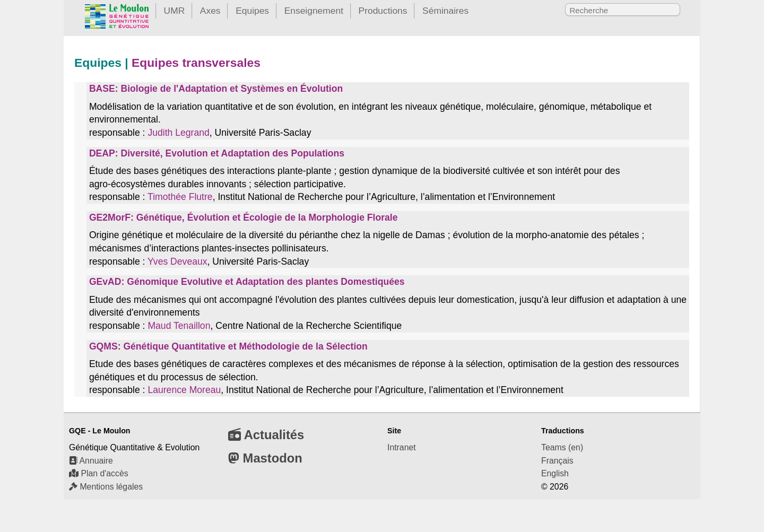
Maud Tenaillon (179, 326)
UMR (175, 11)
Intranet (402, 447)
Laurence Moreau (184, 390)
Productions (383, 11)
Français (557, 461)
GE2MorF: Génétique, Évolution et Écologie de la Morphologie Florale (244, 217)
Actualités (266, 435)
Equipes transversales (196, 63)
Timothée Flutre (180, 197)
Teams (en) (562, 447)
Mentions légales (106, 487)
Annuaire (91, 461)
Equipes (252, 11)
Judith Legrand (178, 133)
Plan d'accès (99, 473)
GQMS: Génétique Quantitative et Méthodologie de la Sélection (228, 346)
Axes (210, 11)
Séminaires (445, 11)
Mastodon (265, 458)
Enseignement (314, 11)
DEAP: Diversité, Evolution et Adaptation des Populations (217, 153)
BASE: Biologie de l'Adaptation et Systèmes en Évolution (216, 89)
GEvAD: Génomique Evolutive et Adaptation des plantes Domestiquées (247, 282)
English (555, 473)
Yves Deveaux (177, 261)
